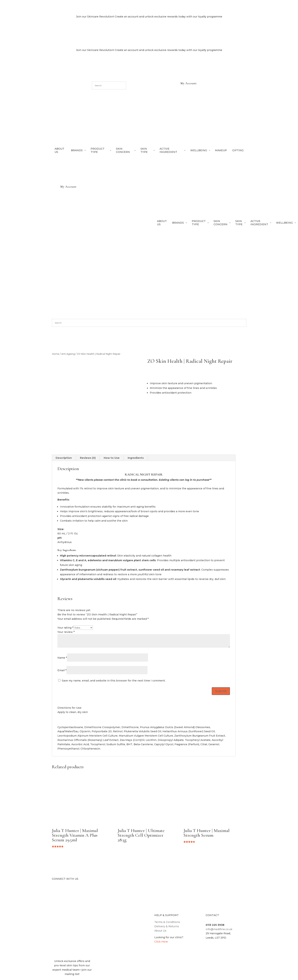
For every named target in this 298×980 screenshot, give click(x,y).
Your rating (65, 628)
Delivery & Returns (167, 926)
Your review (66, 632)
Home (56, 354)
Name (62, 658)
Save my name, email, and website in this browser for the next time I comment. (114, 681)
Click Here (161, 942)
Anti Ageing (68, 354)
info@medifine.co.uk (219, 929)
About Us (160, 931)
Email (62, 670)
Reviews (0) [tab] (88, 458)
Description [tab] (64, 458)
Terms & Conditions (167, 922)
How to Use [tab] (112, 458)
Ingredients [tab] (136, 458)
